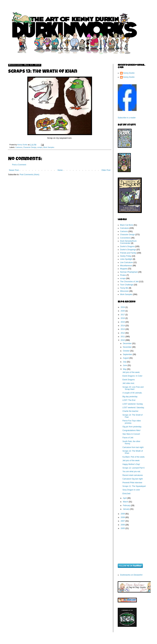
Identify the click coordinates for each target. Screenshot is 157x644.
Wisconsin (124, 291)
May (125, 369)
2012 (123, 333)
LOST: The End (129, 400)
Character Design (30, 147)
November (128, 347)
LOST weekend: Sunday (133, 404)
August (126, 358)
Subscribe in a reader (127, 118)
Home (60, 170)
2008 (123, 517)
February (127, 505)
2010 (123, 340)
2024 (123, 307)
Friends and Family (128, 253)
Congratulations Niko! (131, 430)
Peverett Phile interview (132, 483)
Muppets (124, 269)
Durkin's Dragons (127, 246)
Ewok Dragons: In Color (132, 376)
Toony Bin (124, 288)
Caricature (124, 228)
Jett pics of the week (131, 461)
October (127, 351)
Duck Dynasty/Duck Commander (128, 242)
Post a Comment (19, 165)
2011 (123, 337)
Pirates (123, 275)
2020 (123, 311)
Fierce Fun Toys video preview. (132, 422)
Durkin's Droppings (128, 250)
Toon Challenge (127, 285)
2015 (123, 322)
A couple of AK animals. (132, 393)
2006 (123, 525)
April (125, 498)
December (128, 343)
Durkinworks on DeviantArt (131, 575)
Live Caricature (126, 262)
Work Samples (49, 147)
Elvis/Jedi (126, 494)
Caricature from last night (133, 447)
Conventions (125, 238)
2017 (123, 315)
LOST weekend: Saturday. (133, 408)
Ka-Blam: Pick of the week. (134, 457)
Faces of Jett (128, 438)
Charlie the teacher (130, 411)
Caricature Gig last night (133, 479)
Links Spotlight (126, 259)
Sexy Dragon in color (131, 490)
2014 (123, 326)
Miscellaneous (126, 266)
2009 (123, 514)
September (128, 354)
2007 (123, 521)
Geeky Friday (126, 256)
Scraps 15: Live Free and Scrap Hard (133, 388)
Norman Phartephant (129, 272)
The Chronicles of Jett (129, 282)
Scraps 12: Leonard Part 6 (133, 468)
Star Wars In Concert (131, 434)
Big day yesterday (130, 397)
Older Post (106, 170)
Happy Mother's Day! (131, 464)
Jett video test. (129, 383)
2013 (123, 329)
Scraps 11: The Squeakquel (134, 486)
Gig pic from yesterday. (132, 427)
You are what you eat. (132, 471)
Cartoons (19, 147)
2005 (123, 528)
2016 (123, 318)
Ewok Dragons (129, 380)
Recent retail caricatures (133, 475)
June (125, 365)
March (126, 502)
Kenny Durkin (129, 73)
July (125, 362)
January (127, 509)
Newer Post (14, 170)
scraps (40, 147)
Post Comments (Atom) (29, 175)
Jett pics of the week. (131, 372)
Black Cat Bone (127, 225)
